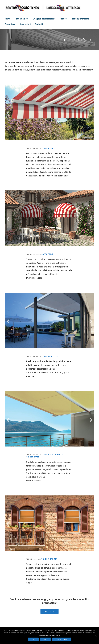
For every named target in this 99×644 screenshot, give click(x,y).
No (46, 639)
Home (7, 19)
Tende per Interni (80, 19)
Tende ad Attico (50, 356)
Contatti (39, 24)
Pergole (64, 19)
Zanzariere (10, 24)
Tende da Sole (21, 19)
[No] (96, 636)
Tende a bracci (49, 148)
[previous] (8, 113)
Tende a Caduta (49, 559)
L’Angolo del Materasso (44, 19)
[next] (91, 113)
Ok (33, 639)
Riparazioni (25, 24)
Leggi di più (62, 639)
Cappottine (47, 254)
